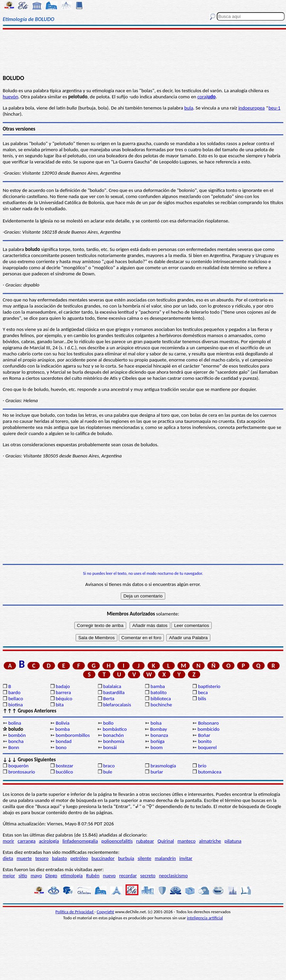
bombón (17, 735)
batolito (159, 692)
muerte (24, 858)
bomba (63, 729)
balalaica (112, 686)
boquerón (18, 766)
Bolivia (62, 723)
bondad (64, 741)
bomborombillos (73, 735)
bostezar (64, 766)
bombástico (115, 729)
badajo (63, 686)
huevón (11, 97)
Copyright (105, 912)
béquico (64, 699)
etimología (72, 876)
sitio (23, 876)
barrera (63, 692)
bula (189, 108)
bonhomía (114, 741)
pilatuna (233, 841)
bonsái (110, 747)
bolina (15, 723)
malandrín (165, 858)
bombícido (208, 729)
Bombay (158, 729)
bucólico (64, 772)
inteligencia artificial (205, 918)
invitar (186, 858)
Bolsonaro (208, 723)
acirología (49, 841)
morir (8, 841)
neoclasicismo (173, 876)
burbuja (126, 858)
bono (61, 747)
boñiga (158, 741)
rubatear (145, 841)
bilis (202, 699)
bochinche (161, 705)
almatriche (210, 841)
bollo (108, 723)
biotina (15, 705)
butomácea (210, 772)
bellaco (16, 699)
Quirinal (166, 841)
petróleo (79, 858)
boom (157, 747)
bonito (205, 741)
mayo (36, 876)
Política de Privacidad (75, 912)
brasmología (163, 766)
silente (145, 858)
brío (202, 766)
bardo (14, 692)
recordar (128, 876)
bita (60, 705)
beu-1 (274, 108)
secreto (148, 876)
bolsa (156, 723)
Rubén (93, 876)
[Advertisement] (143, 52)
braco (109, 766)
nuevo (109, 876)
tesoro (42, 858)
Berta (109, 699)
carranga (27, 841)
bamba (158, 686)
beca (203, 692)
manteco (186, 841)
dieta (8, 858)
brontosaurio (22, 772)
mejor (9, 876)
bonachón (113, 735)
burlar (157, 772)
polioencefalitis (117, 841)
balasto (59, 858)
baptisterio (209, 686)
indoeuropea (251, 108)
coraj (207, 97)
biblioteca (161, 699)
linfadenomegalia (80, 841)
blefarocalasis (117, 705)
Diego (51, 876)
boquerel (207, 747)
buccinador (103, 858)
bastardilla (114, 692)
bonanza (159, 735)
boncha (16, 741)
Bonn (14, 747)
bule (108, 772)
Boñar (204, 735)
